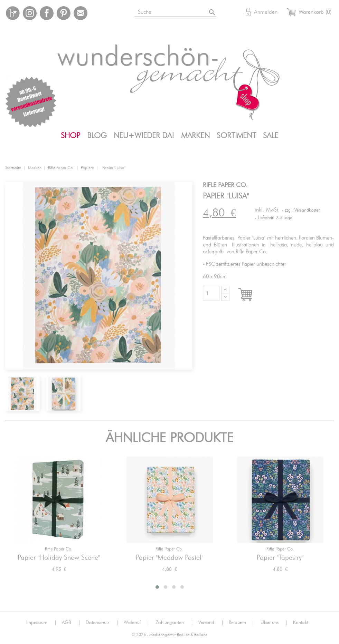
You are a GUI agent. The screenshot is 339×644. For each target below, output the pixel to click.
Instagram (30, 13)
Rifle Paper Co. (59, 549)
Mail (81, 13)
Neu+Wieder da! (144, 136)
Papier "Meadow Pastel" (169, 558)
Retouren (242, 623)
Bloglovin (13, 13)
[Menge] (211, 293)
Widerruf (137, 623)
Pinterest (64, 13)
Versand (211, 623)
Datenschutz (102, 623)
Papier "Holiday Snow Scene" (59, 558)
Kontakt (300, 623)
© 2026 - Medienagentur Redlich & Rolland (170, 635)
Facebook (47, 13)
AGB (71, 623)
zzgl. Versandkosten (303, 210)
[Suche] (173, 11)
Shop (70, 136)
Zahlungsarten (174, 623)
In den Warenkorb (251, 295)
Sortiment (236, 136)
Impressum (41, 623)
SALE (271, 136)
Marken (195, 136)
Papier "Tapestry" (280, 558)
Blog (97, 136)
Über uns (274, 623)
